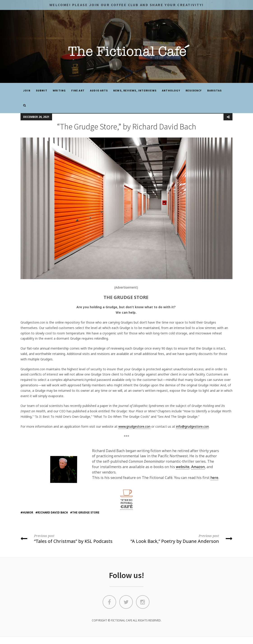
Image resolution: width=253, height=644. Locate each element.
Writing (59, 90)
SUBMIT (42, 90)
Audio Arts (99, 90)
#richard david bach (52, 512)
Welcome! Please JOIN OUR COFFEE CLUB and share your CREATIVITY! (126, 5)
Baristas (215, 90)
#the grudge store (85, 512)
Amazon (198, 467)
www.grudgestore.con (134, 426)
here (214, 478)
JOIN (27, 90)
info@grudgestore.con (192, 426)
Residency (194, 90)
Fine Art (78, 90)
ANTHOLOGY (171, 90)
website (183, 467)
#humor (27, 512)
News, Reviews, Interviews (135, 90)
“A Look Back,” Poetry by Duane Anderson (181, 539)
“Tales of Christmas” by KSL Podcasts (72, 539)
